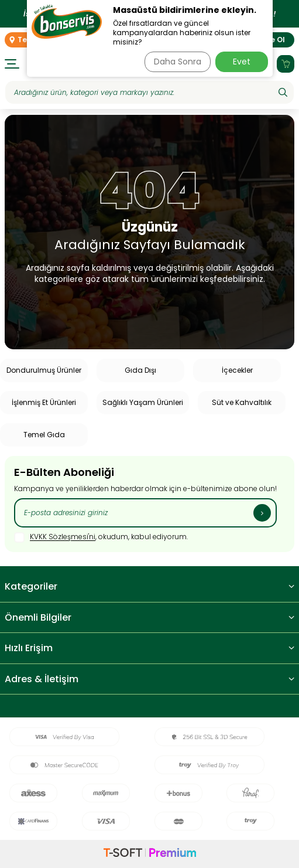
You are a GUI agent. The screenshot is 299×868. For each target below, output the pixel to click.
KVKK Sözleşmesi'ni (63, 537)
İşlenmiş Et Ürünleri (44, 402)
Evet (242, 62)
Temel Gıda (44, 435)
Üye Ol (273, 40)
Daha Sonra (178, 62)
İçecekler (237, 370)
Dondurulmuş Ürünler (44, 370)
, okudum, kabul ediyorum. (101, 537)
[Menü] (12, 64)
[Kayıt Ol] (262, 513)
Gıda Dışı (140, 370)
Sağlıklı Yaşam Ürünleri (143, 402)
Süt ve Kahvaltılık (242, 402)
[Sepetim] (286, 64)
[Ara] (283, 93)
